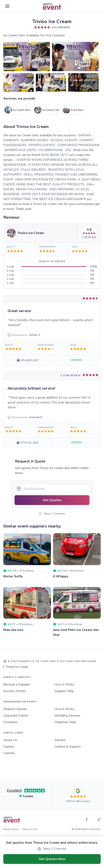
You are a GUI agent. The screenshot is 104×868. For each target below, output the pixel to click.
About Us (10, 740)
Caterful (9, 753)
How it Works (64, 684)
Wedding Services (67, 716)
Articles (60, 740)
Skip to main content (15, 18)
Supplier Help (64, 691)
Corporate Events (16, 716)
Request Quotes (15, 709)
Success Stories (15, 691)
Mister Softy (13, 576)
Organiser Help (65, 722)
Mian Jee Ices (13, 630)
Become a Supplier (17, 684)
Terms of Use (30, 829)
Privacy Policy (11, 829)
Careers (9, 747)
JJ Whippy (61, 576)
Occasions (10, 722)
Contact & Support (68, 747)
